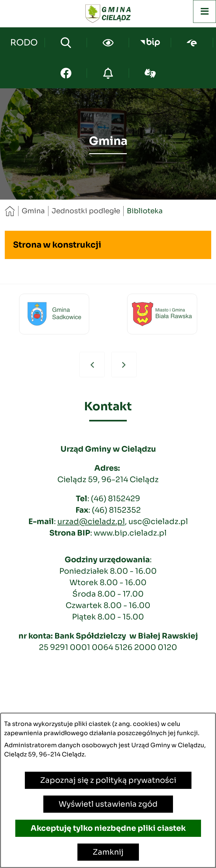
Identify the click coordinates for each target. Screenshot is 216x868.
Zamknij (108, 852)
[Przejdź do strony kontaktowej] (24, 43)
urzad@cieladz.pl (91, 522)
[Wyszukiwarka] (66, 43)
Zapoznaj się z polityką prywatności (108, 780)
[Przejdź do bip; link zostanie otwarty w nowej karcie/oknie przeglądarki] (150, 43)
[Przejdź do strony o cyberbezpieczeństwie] (108, 73)
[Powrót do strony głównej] (10, 211)
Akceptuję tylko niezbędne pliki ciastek (108, 828)
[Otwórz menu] (205, 11)
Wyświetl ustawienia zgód (108, 804)
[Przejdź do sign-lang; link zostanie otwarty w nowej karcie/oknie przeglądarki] (150, 73)
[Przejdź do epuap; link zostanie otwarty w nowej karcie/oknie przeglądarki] (192, 43)
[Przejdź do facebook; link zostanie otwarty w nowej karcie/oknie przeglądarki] (66, 73)
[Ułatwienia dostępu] (108, 43)
